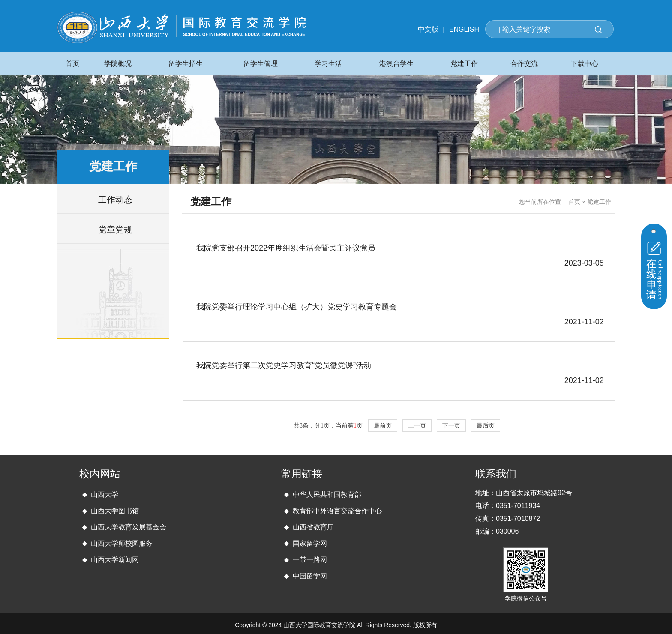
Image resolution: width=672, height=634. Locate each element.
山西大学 (105, 495)
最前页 (383, 426)
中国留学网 (310, 576)
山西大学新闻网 (115, 560)
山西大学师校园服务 (122, 543)
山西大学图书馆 (115, 511)
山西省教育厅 (313, 527)
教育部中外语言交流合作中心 (337, 511)
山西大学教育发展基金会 (129, 527)
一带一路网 (310, 560)
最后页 (486, 426)
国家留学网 (310, 543)
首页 (574, 202)
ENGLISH (464, 29)
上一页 (417, 426)
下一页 (451, 426)
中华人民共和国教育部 (327, 495)
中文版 (428, 29)
